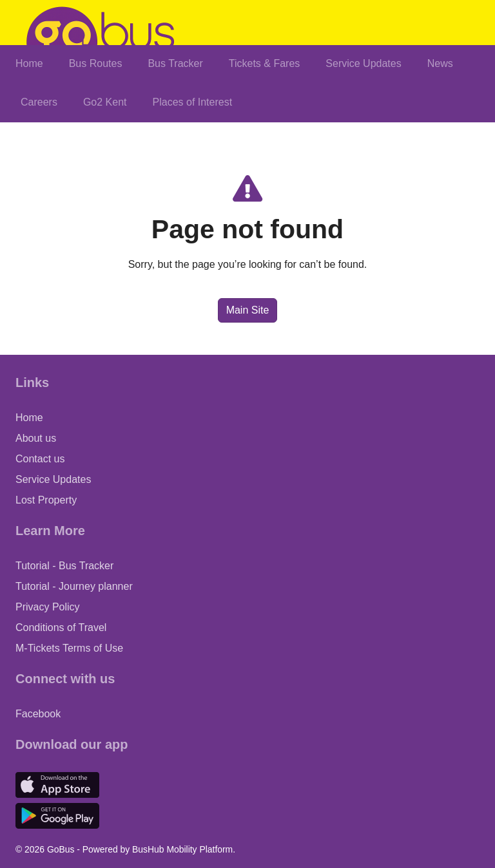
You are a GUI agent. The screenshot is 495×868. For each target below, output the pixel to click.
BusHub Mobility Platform (182, 849)
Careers (39, 102)
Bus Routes (96, 63)
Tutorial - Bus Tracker (64, 566)
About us (36, 438)
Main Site (248, 310)
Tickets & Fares (265, 63)
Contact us (40, 459)
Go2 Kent (105, 102)
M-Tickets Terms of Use (69, 648)
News (440, 63)
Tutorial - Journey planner (74, 586)
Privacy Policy (48, 607)
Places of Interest (193, 102)
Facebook (38, 714)
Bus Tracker (175, 63)
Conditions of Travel (61, 627)
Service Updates (363, 63)
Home (29, 63)
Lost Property (46, 500)
